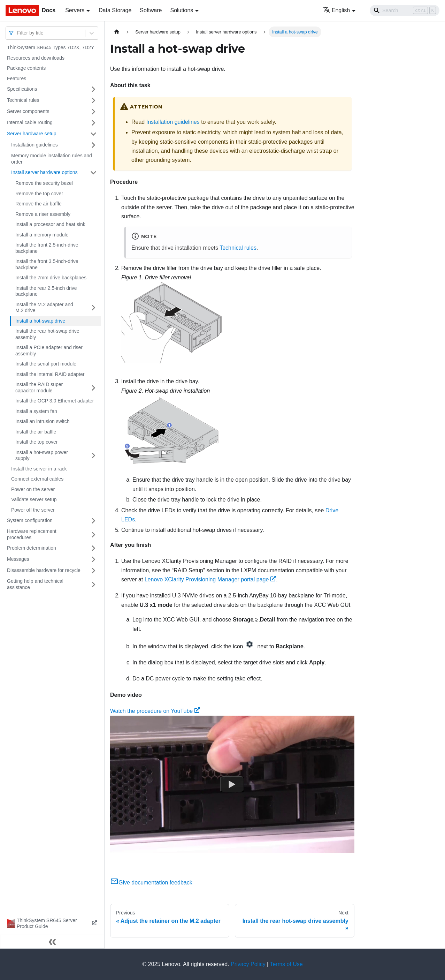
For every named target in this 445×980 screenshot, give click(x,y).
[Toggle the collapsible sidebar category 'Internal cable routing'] (93, 123)
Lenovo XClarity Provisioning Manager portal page (210, 579)
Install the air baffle (36, 432)
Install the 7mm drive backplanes (51, 278)
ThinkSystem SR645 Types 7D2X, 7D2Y (51, 47)
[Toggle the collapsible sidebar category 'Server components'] (93, 112)
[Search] (405, 10)
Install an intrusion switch (43, 421)
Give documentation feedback (151, 883)
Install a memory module (42, 235)
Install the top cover (36, 442)
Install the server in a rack (39, 469)
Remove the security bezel (44, 183)
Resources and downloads (36, 58)
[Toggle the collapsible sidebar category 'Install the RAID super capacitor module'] (93, 388)
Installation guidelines (34, 145)
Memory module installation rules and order (52, 159)
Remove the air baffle (39, 204)
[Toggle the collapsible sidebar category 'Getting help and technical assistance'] (93, 584)
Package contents (26, 68)
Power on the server (33, 489)
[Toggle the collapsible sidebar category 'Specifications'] (93, 89)
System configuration (30, 520)
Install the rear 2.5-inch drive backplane (46, 291)
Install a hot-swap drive (40, 321)
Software (151, 10)
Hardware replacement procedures (32, 534)
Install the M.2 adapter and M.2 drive (44, 308)
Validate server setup (34, 499)
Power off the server (33, 510)
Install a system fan (36, 411)
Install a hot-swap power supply (42, 455)
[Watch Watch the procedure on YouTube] (232, 785)
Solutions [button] (182, 10)
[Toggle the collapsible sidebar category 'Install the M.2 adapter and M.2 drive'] (93, 308)
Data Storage (115, 10)
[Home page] (117, 32)
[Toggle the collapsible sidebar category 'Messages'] (93, 559)
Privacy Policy (248, 964)
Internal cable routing (30, 122)
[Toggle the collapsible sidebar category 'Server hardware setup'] (93, 134)
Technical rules (23, 100)
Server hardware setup (32, 134)
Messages (18, 559)
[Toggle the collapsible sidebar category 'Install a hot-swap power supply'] (93, 456)
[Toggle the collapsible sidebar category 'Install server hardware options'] (93, 173)
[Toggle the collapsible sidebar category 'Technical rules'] (93, 100)
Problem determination (32, 548)
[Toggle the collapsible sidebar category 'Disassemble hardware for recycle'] (93, 571)
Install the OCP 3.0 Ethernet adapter (55, 401)
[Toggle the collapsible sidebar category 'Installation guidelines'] (93, 145)
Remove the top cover (39, 194)
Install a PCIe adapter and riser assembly (49, 350)
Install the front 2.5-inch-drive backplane (47, 248)
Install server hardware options (44, 172)
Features (17, 78)
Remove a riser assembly (43, 214)
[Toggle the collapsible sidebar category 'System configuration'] (93, 521)
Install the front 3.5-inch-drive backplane (47, 264)
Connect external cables (37, 479)
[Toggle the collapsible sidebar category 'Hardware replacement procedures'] (93, 534)
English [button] (336, 10)
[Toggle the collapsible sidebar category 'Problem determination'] (93, 548)
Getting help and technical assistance (35, 584)
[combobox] (18, 33)
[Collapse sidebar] (52, 942)
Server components (28, 111)
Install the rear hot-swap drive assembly (47, 334)
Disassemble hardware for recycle (44, 570)
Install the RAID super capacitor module (39, 387)
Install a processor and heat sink (50, 224)
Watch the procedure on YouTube (155, 711)
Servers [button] (75, 10)
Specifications (22, 89)
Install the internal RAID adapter (50, 374)
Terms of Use (286, 964)
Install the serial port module (46, 364)
